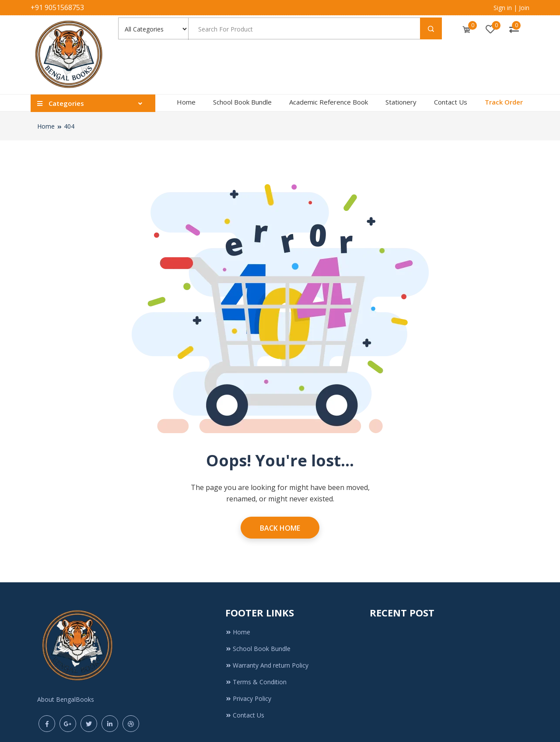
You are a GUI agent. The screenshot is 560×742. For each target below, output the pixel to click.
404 (69, 126)
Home (186, 102)
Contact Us (451, 102)
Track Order (504, 102)
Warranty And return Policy (267, 665)
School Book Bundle (242, 102)
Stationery (401, 102)
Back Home (280, 528)
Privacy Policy (248, 698)
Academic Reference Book (329, 102)
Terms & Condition (256, 682)
